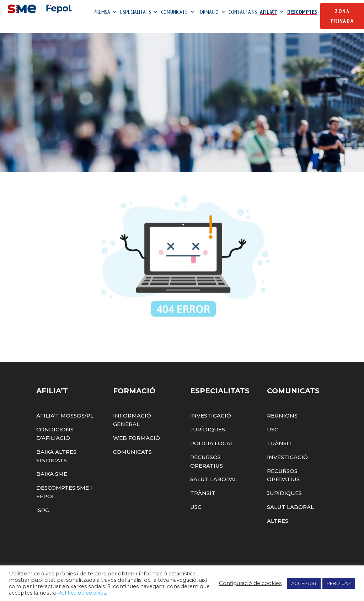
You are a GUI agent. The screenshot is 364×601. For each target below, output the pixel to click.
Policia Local (212, 443)
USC (196, 507)
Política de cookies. (82, 593)
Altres (278, 521)
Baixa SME (52, 474)
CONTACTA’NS (243, 12)
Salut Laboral (214, 479)
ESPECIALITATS (136, 12)
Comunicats (132, 452)
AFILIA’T (269, 12)
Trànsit (203, 493)
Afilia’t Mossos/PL (65, 416)
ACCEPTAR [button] (304, 583)
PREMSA (102, 12)
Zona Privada (342, 16)
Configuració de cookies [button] (250, 583)
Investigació (211, 416)
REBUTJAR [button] (339, 583)
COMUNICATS (174, 12)
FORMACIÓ (208, 12)
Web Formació (136, 438)
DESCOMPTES (302, 12)
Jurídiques (208, 429)
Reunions (282, 416)
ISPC (43, 510)
